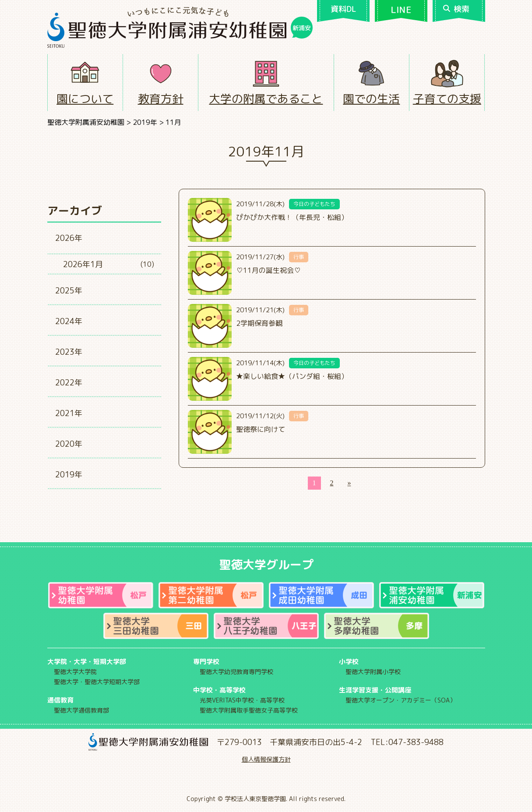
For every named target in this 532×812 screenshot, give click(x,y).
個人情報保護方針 (266, 759)
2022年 (69, 383)
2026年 (69, 238)
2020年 (69, 444)
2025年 (69, 291)
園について (85, 99)
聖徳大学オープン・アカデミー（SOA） (401, 700)
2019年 (69, 475)
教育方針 (161, 99)
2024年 (69, 321)
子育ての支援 (447, 99)
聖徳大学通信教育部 (81, 710)
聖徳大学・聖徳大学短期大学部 (97, 682)
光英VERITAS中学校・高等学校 (242, 700)
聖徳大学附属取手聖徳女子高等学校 (249, 710)
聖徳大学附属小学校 (373, 672)
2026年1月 (83, 264)
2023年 (69, 352)
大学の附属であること (266, 99)
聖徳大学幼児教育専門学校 (236, 672)
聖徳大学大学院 (75, 672)
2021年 (69, 413)
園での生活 (371, 99)
